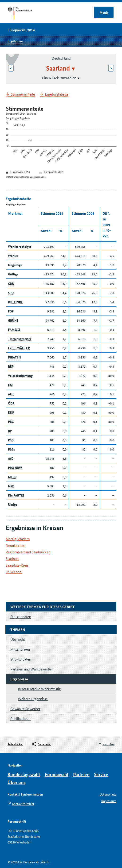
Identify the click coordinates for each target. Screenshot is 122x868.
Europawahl (57, 774)
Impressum (109, 801)
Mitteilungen (20, 649)
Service (101, 774)
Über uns (16, 782)
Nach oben (108, 744)
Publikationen (21, 718)
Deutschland (61, 58)
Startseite (24, 14)
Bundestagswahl (24, 774)
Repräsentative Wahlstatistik (39, 689)
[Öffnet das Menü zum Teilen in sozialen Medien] (41, 744)
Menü (104, 12)
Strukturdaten (21, 659)
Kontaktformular (23, 804)
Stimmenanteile (23, 94)
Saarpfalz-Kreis (17, 565)
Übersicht (18, 639)
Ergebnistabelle (57, 94)
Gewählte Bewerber (25, 709)
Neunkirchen (15, 545)
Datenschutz (108, 794)
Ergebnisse (15, 41)
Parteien (81, 774)
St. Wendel (14, 572)
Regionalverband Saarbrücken (28, 552)
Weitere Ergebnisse (33, 699)
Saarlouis (12, 558)
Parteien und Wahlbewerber (32, 669)
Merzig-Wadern (18, 539)
